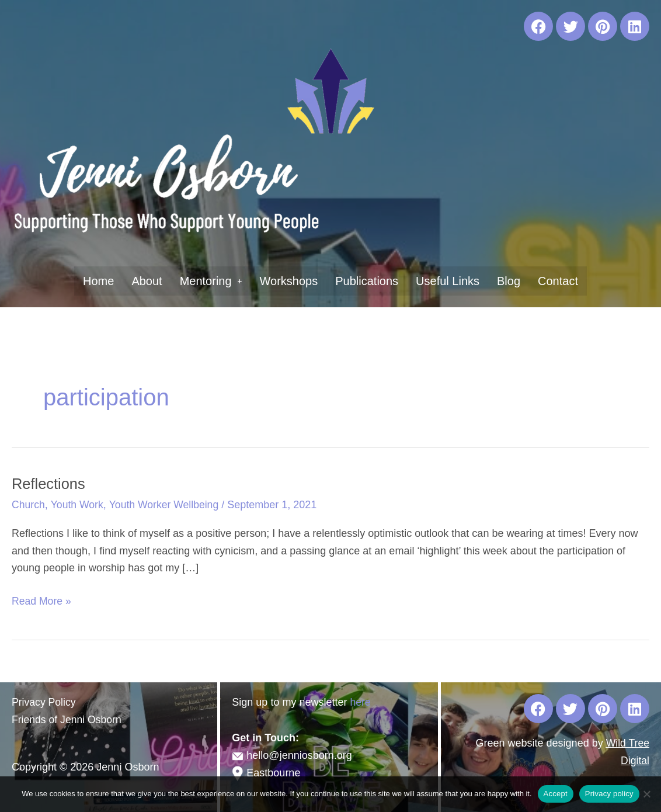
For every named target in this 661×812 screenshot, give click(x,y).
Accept (556, 794)
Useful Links (448, 281)
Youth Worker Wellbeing (166, 505)
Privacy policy (609, 794)
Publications (367, 281)
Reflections (49, 484)
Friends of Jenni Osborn (68, 720)
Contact (558, 281)
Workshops (289, 281)
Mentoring (211, 281)
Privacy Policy (44, 702)
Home (98, 281)
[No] (646, 794)
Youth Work (78, 505)
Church (29, 505)
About (147, 281)
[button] (211, 281)
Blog (509, 281)
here (360, 702)
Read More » (42, 600)
